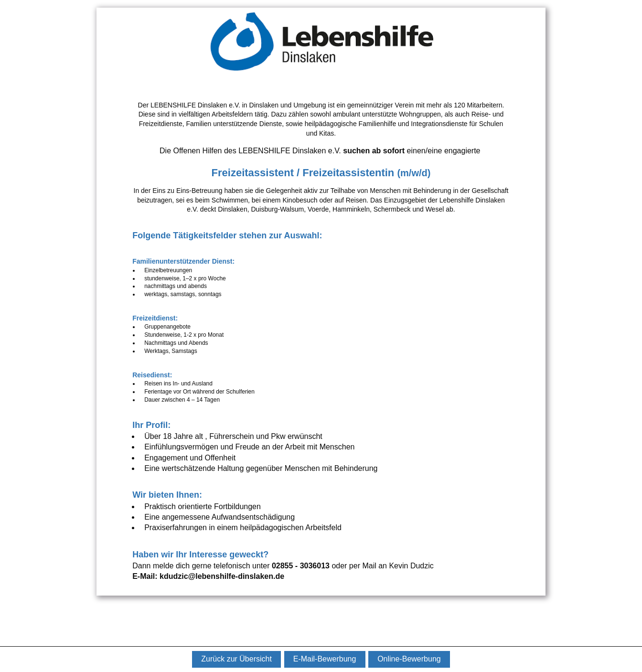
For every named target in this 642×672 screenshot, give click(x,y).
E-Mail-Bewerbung (325, 659)
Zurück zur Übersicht (236, 659)
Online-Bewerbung (409, 659)
